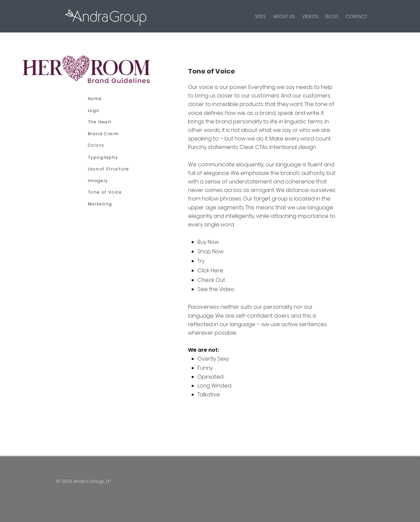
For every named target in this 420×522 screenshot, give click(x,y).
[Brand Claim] (110, 134)
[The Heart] (110, 122)
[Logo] (110, 111)
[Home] (110, 99)
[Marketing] (110, 204)
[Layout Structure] (110, 169)
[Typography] (110, 157)
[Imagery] (110, 181)
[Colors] (110, 145)
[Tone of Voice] (110, 192)
